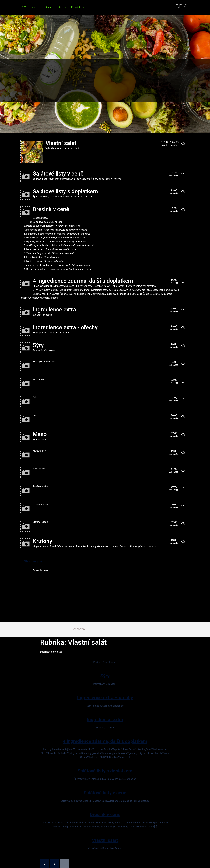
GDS (24, 7)
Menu (34, 7)
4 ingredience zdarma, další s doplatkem (105, 741)
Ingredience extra (105, 719)
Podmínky (76, 7)
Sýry (105, 676)
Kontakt (50, 7)
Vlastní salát (105, 840)
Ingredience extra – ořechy (105, 698)
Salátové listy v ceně (105, 793)
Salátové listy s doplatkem (105, 771)
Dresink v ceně (105, 814)
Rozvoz (62, 7)
